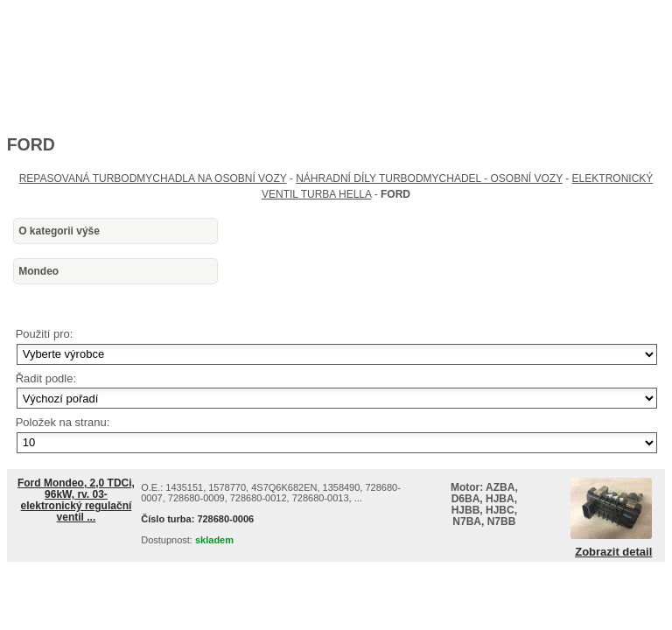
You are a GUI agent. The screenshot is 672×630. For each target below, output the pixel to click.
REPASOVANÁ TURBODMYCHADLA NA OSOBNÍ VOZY (153, 178)
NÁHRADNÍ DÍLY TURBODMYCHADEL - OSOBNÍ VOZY (429, 178)
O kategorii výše (59, 231)
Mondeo (38, 271)
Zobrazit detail (613, 552)
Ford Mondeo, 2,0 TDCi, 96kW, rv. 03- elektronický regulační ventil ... (76, 500)
